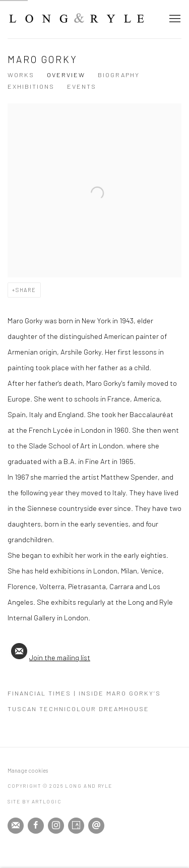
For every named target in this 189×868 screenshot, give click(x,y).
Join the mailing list (49, 657)
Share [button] (26, 290)
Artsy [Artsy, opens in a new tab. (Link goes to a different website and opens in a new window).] (76, 826)
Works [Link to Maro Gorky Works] (21, 75)
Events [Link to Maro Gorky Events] (82, 86)
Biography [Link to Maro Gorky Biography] (119, 75)
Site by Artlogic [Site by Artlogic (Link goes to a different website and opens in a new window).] (35, 801)
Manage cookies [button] (28, 770)
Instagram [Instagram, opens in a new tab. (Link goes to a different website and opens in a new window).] (56, 826)
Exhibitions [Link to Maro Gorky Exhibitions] (31, 86)
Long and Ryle (77, 19)
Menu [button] (174, 19)
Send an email (96, 826)
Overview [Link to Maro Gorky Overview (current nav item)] (66, 75)
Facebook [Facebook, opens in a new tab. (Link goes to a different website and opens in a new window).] (36, 826)
